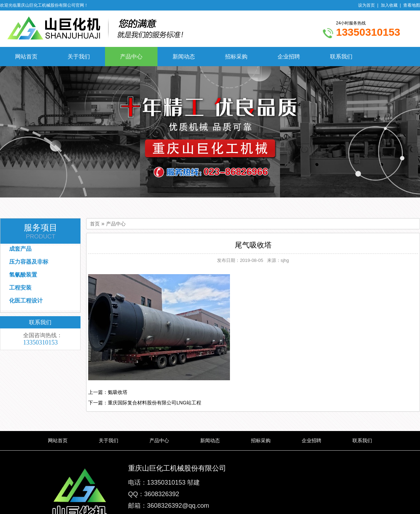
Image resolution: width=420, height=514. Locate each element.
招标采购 (236, 57)
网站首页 (26, 57)
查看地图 (412, 5)
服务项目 (41, 231)
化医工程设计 (26, 301)
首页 (95, 224)
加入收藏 (389, 5)
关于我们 (79, 57)
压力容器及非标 (29, 262)
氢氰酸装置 (23, 275)
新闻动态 (184, 57)
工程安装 (20, 288)
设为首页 (366, 5)
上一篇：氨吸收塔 (108, 392)
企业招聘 (289, 57)
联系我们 (341, 57)
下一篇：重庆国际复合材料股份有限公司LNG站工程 (145, 403)
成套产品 (20, 249)
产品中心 (131, 57)
